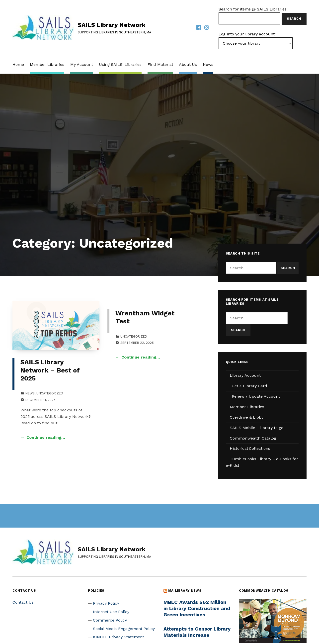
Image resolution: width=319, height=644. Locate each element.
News (208, 64)
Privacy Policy (106, 603)
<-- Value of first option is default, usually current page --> (256, 43)
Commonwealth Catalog (253, 438)
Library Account (245, 375)
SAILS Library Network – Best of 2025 (50, 370)
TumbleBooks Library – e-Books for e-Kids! (262, 462)
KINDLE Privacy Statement (119, 637)
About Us (188, 64)
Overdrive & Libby (247, 417)
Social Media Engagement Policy (124, 629)
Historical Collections (250, 448)
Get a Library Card (249, 386)
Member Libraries (47, 64)
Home (18, 64)
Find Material (160, 64)
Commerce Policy (110, 620)
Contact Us (23, 602)
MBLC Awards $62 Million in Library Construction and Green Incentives (197, 608)
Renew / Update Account (256, 396)
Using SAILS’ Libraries (120, 64)
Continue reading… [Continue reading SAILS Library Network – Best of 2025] (46, 437)
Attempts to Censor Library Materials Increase (197, 632)
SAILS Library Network (112, 25)
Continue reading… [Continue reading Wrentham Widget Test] (141, 357)
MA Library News (185, 591)
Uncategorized (50, 393)
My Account (82, 64)
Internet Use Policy (111, 612)
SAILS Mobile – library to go (257, 428)
